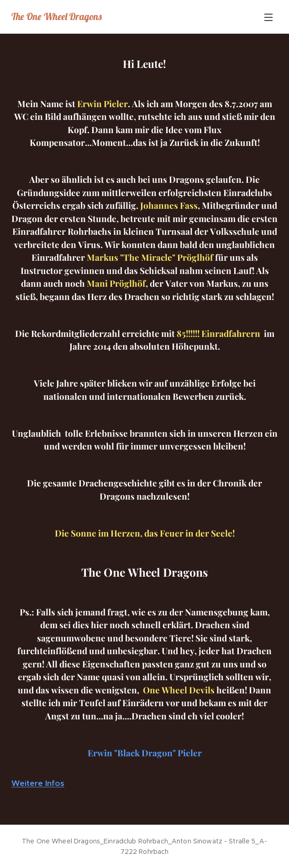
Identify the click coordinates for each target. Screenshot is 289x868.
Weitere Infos (38, 783)
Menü (268, 17)
